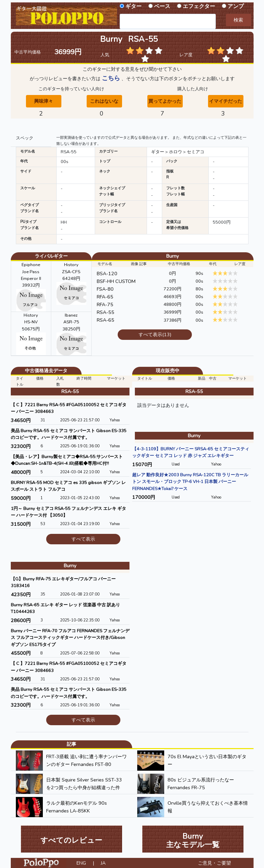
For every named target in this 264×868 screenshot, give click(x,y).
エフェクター (199, 6)
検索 (238, 20)
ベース (162, 6)
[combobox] (168, 21)
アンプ (236, 6)
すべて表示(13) (155, 334)
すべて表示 (83, 539)
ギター (134, 6)
